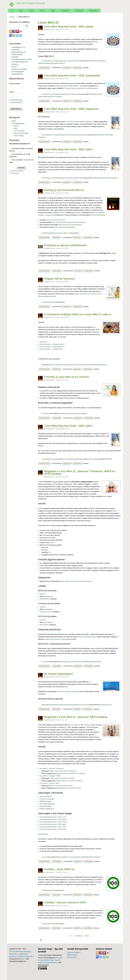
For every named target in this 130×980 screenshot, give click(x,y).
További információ (45, 68)
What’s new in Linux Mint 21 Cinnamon (63, 771)
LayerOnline (49, 596)
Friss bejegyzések (18, 123)
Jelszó (12, 92)
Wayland (53, 63)
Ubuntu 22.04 (67, 857)
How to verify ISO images (88, 637)
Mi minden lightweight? (59, 674)
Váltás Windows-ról (18, 52)
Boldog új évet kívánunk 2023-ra (64, 190)
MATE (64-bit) (45, 599)
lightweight (45, 705)
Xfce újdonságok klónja (47, 804)
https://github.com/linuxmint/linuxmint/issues (76, 581)
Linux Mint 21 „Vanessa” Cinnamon (52, 769)
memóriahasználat (70, 705)
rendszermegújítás (81, 413)
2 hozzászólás (56, 895)
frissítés (62, 413)
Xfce (89, 662)
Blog (53, 11)
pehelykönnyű (54, 705)
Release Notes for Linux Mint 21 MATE (69, 781)
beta (90, 857)
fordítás (60, 365)
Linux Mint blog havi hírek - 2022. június (53, 829)
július (63, 178)
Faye (44, 63)
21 (55, 302)
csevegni (62, 213)
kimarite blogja (57, 271)
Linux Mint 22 (60, 63)
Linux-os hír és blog (21, 133)
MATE (86, 662)
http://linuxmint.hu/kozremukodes (70, 225)
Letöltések (65, 11)
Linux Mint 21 (85, 61)
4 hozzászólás (56, 238)
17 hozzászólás (57, 666)
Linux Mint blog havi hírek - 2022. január (53, 817)
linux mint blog (53, 61)
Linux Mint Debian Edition (106, 178)
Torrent (43, 594)
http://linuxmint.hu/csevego (56, 220)
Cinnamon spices (75, 365)
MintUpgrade (77, 459)
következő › (79, 936)
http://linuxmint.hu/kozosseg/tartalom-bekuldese (69, 222)
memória (61, 705)
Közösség (79, 11)
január (63, 61)
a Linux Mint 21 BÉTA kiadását (80, 725)
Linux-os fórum (19, 131)
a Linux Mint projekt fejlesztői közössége (79, 122)
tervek (58, 233)
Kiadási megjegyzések (47, 809)
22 (69, 61)
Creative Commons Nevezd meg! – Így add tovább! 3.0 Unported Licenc (50, 960)
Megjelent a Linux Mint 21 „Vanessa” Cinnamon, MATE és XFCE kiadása (80, 473)
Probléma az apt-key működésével (65, 245)
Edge (60, 97)
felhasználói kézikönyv (99, 215)
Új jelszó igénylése (17, 102)
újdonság (93, 662)
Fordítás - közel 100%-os (59, 869)
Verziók (14, 67)
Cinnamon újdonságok (47, 799)
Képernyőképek (43, 834)
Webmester (14, 954)
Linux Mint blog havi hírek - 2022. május (53, 827)
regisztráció (66, 68)
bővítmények (58, 349)
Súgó (31, 11)
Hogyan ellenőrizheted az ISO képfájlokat (59, 639)
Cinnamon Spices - (47, 349)
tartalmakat (78, 213)
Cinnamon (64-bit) (46, 612)
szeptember (65, 94)
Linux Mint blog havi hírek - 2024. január (69, 27)
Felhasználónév (15, 84)
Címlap (12, 17)
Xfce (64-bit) (44, 625)
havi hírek (45, 61)
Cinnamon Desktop (74, 952)
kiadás (54, 233)
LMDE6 (91, 61)
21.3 (67, 61)
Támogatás (93, 11)
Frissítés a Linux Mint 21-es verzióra (67, 377)
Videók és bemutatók (19, 69)
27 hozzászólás (57, 418)
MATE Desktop (72, 955)
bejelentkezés (77, 68)
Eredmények (15, 173)
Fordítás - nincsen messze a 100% (65, 902)
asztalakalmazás (95, 365)
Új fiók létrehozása (17, 100)
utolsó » (87, 936)
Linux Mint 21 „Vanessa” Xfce (50, 783)
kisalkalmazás (85, 365)
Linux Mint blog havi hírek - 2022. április (53, 824)
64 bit (75, 662)
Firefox (101, 705)
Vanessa (51, 302)
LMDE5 (110, 459)
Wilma (48, 63)
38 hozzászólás (57, 861)
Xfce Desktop (72, 957)
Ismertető (15, 57)
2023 (60, 94)
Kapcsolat (29, 956)
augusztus (65, 135)
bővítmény (104, 365)
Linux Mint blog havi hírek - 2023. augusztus (71, 109)
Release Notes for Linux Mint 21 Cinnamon (71, 773)
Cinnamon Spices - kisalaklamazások (52, 347)
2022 (47, 233)
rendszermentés (69, 413)
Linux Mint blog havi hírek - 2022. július (68, 426)
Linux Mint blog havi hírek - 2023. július (68, 149)
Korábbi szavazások (17, 171)
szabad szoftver (75, 61)
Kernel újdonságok (46, 806)
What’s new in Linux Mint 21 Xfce (61, 786)
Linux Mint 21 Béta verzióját (67, 691)
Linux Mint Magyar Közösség (29, 3)
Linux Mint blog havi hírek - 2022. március (53, 822)
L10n (43, 890)
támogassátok (50, 215)
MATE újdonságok (46, 801)
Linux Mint (45, 302)
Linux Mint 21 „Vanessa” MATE (50, 776)
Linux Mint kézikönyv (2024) (22, 59)
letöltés (99, 662)
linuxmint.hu (108, 705)
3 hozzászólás (56, 369)
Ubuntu (67, 662)
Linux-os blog (19, 136)
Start (21, 11)
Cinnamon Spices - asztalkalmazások (52, 344)
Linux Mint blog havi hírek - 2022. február (53, 819)
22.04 (71, 662)
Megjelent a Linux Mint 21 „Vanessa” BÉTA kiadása (76, 717)
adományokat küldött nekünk (69, 86)
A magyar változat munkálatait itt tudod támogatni (81, 88)
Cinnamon (74, 135)
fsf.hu (23, 959)
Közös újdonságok (46, 796)
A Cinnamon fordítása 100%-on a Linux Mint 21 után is (78, 314)
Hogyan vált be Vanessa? (60, 279)
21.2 (70, 94)
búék (43, 233)
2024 (60, 61)
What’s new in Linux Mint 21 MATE (63, 778)
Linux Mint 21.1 (65, 233)
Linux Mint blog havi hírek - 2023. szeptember (72, 75)
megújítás (85, 459)
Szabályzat (21, 956)
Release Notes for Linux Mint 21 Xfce (69, 788)
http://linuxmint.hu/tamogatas (65, 227)
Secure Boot (55, 97)
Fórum (42, 11)
